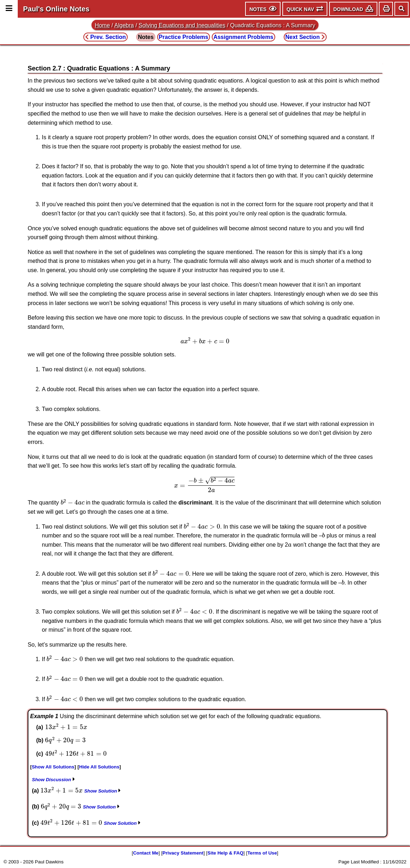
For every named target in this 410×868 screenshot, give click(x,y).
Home (102, 25)
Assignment (243, 37)
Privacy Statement (183, 853)
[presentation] (205, 341)
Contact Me (146, 853)
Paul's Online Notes (56, 9)
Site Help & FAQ (225, 853)
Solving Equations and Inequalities (182, 25)
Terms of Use (262, 853)
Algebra (124, 25)
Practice (184, 37)
